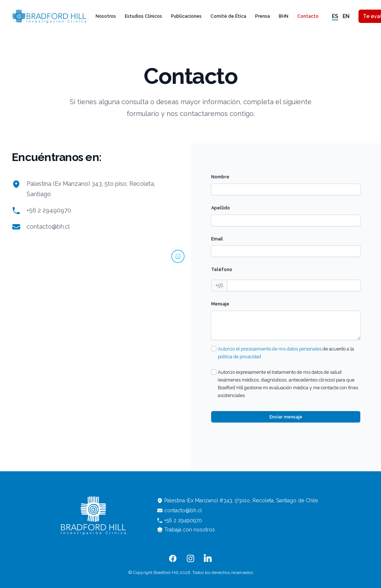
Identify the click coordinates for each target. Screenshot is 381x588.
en (346, 16)
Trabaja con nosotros (186, 530)
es (335, 16)
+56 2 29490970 (49, 210)
